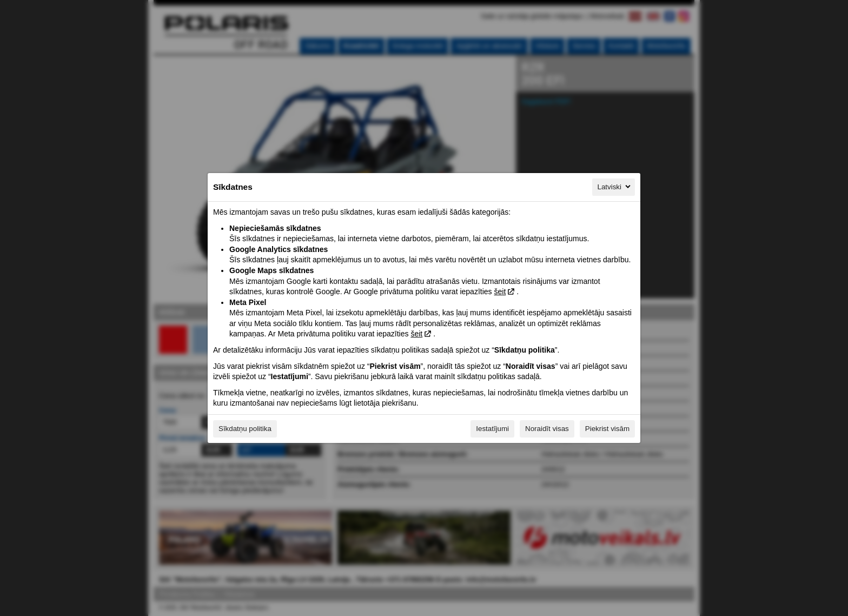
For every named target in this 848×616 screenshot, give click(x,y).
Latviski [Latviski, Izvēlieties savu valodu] (615, 187)
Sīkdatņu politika (245, 429)
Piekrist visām (607, 429)
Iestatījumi (492, 429)
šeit (500, 292)
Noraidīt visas (547, 429)
